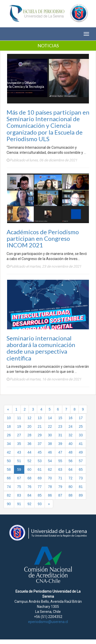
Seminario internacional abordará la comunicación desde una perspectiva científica (41, 348)
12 (29, 418)
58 (9, 469)
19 (19, 426)
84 (29, 495)
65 (81, 469)
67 (19, 478)
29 (40, 435)
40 (70, 444)
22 (50, 426)
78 (50, 487)
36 (29, 444)
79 (60, 487)
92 (29, 504)
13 (40, 418)
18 (9, 426)
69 (40, 478)
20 (29, 426)
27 (19, 435)
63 (60, 469)
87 (60, 495)
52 (29, 461)
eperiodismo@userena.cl (48, 622)
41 (81, 444)
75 (19, 487)
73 (81, 478)
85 (40, 495)
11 (19, 418)
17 (81, 418)
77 (40, 487)
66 (9, 478)
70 (50, 478)
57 (81, 461)
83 (19, 495)
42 (9, 452)
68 (29, 478)
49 (81, 452)
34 (9, 444)
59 (19, 469)
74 (9, 487)
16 (70, 418)
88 (70, 495)
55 (60, 461)
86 (50, 495)
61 (40, 469)
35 (19, 444)
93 (40, 504)
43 (19, 452)
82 (9, 495)
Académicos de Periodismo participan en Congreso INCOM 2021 (43, 239)
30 (50, 435)
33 (81, 435)
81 (81, 487)
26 (9, 435)
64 (70, 469)
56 (70, 461)
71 (60, 478)
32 (70, 435)
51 (19, 461)
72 (70, 478)
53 (40, 461)
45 (40, 452)
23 (60, 426)
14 (50, 418)
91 (19, 504)
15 (60, 418)
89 (81, 495)
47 (60, 452)
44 (29, 452)
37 (40, 444)
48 (70, 452)
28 (29, 435)
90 (9, 504)
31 (60, 435)
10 (9, 418)
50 (9, 461)
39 (60, 444)
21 (40, 426)
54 (50, 461)
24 (70, 426)
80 (70, 487)
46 (50, 452)
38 (50, 444)
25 (81, 426)
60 (29, 469)
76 (29, 487)
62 (50, 469)
